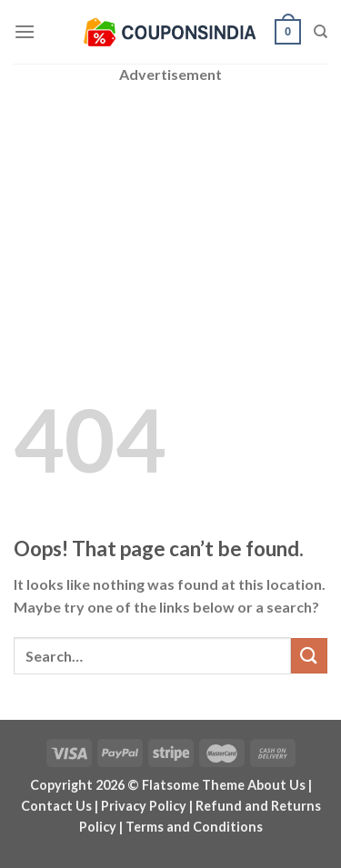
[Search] (321, 32)
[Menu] (25, 31)
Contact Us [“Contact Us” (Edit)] (56, 806)
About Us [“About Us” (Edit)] (276, 785)
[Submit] (309, 656)
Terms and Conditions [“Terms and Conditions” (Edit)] (194, 827)
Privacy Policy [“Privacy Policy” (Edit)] (144, 806)
